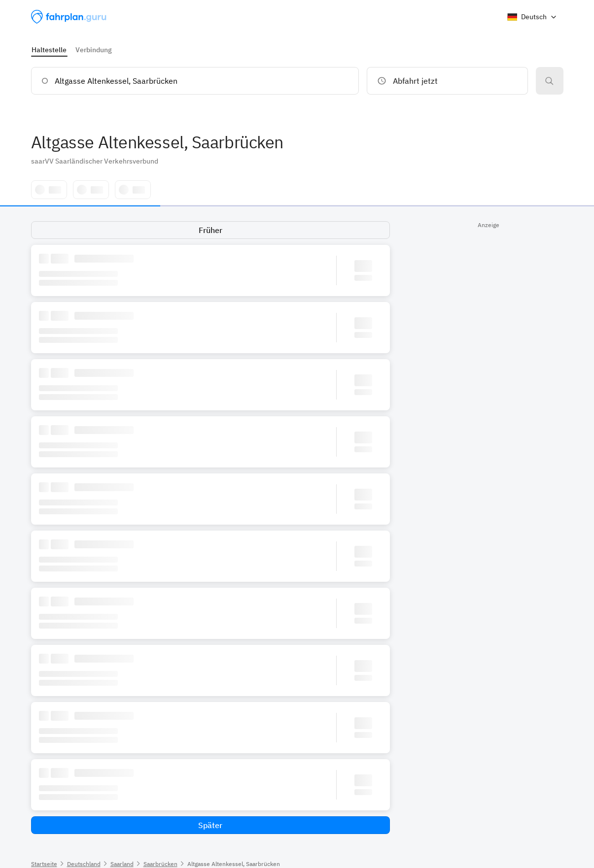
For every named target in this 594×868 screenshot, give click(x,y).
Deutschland (84, 864)
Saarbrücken (160, 864)
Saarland (122, 864)
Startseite (44, 864)
